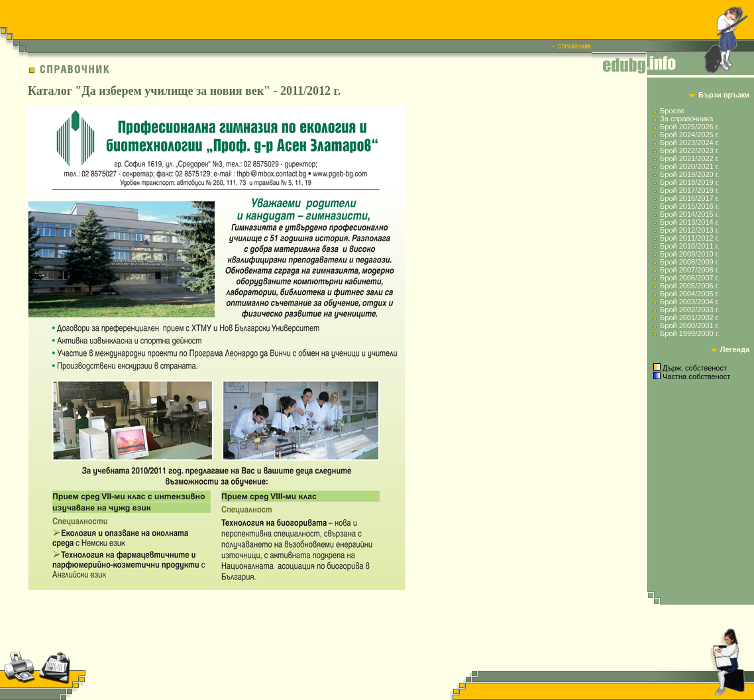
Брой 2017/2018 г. (689, 190)
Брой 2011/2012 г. (689, 238)
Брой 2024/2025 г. (689, 135)
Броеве (672, 111)
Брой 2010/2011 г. (689, 246)
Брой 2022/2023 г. (689, 150)
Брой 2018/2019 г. (689, 182)
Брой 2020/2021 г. (689, 166)
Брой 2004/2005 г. (689, 294)
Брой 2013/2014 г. (689, 222)
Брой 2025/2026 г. (689, 127)
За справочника (686, 119)
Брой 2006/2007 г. (689, 278)
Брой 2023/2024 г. (689, 143)
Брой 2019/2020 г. (689, 174)
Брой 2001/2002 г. (689, 318)
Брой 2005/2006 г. (689, 286)
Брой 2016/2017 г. (689, 198)
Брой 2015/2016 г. (689, 206)
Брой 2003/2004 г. (689, 302)
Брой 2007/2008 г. (689, 270)
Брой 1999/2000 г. (689, 333)
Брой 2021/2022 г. (689, 158)
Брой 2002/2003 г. (689, 310)
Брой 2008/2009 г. (689, 262)
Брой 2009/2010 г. (689, 254)
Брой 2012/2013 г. (689, 230)
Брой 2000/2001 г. (689, 325)
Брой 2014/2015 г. (689, 214)
